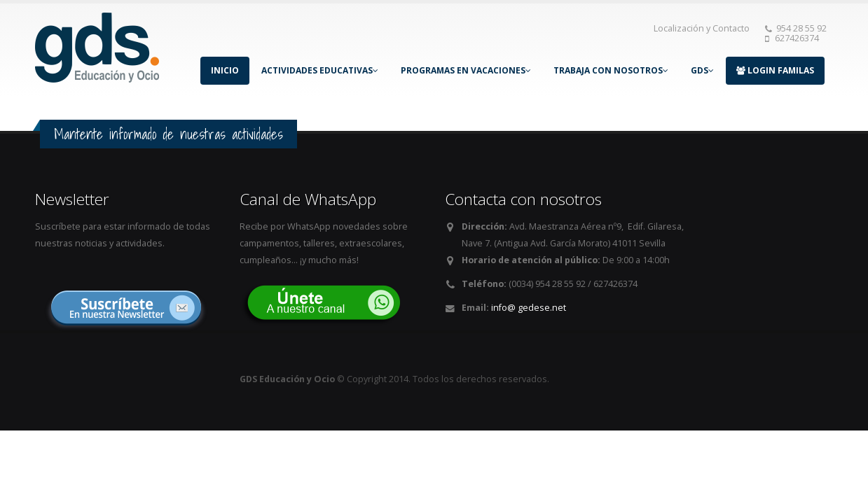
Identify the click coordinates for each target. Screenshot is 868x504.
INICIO (225, 70)
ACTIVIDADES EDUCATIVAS (320, 70)
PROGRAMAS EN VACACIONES (466, 70)
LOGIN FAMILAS (775, 70)
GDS (702, 70)
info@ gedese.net (529, 308)
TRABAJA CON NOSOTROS (611, 70)
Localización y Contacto (702, 28)
